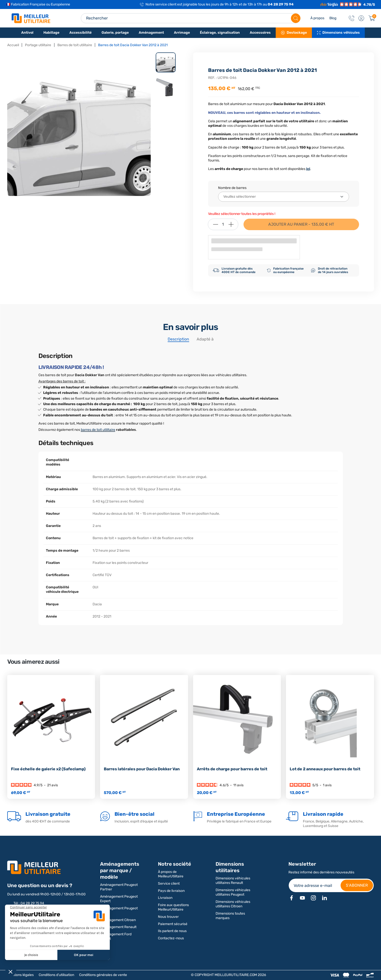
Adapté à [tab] (205, 339)
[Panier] (372, 18)
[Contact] (352, 18)
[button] (361, 18)
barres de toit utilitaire (98, 430)
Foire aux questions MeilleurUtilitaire (173, 907)
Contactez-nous (171, 938)
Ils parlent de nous (172, 931)
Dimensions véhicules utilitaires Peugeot (233, 892)
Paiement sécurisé (173, 924)
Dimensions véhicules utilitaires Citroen (233, 904)
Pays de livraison (171, 891)
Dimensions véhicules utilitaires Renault (233, 881)
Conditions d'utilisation (56, 975)
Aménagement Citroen (118, 920)
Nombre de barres (232, 188)
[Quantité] (223, 224)
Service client (169, 884)
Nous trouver (168, 917)
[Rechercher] (296, 18)
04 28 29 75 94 (281, 4)
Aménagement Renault (118, 927)
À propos (317, 18)
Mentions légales (20, 975)
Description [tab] (178, 339)
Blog (333, 18)
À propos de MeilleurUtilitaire (171, 874)
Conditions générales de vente (103, 975)
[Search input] (191, 18)
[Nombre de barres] (284, 197)
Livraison (165, 898)
